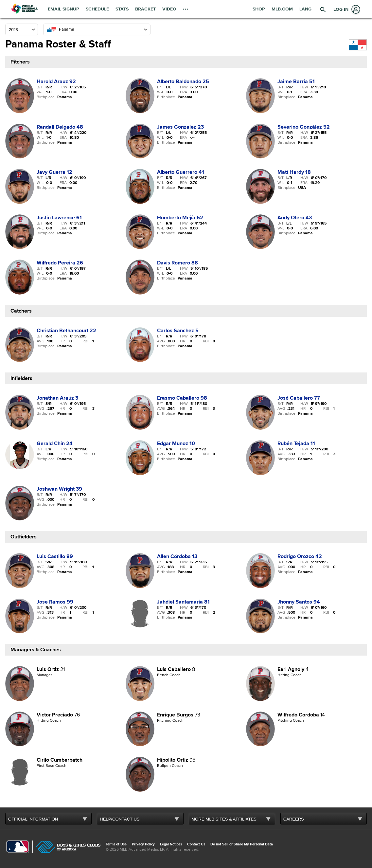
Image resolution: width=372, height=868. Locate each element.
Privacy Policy (143, 844)
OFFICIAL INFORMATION (33, 819)
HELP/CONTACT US (120, 819)
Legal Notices (171, 844)
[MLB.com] (18, 848)
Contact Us (196, 844)
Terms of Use (116, 844)
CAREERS (294, 819)
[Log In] (345, 9)
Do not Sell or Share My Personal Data (242, 844)
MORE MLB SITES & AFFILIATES (224, 819)
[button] (323, 9)
